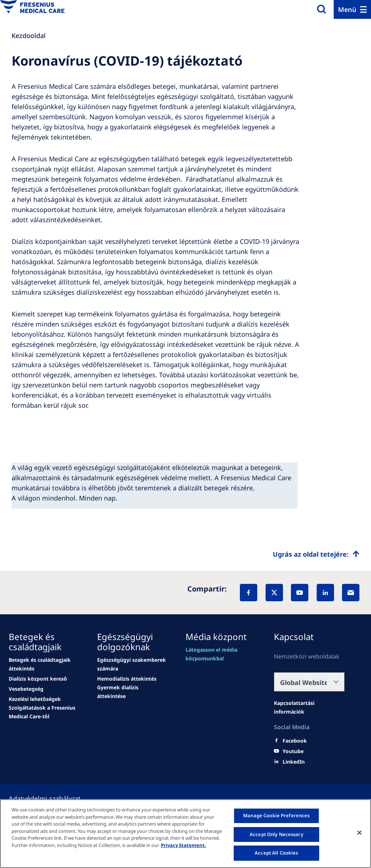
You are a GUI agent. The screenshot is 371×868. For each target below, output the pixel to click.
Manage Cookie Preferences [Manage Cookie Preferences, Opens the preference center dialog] (276, 815)
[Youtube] (293, 751)
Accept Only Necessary (276, 834)
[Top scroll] (316, 554)
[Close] (359, 833)
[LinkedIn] (325, 593)
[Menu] (352, 9)
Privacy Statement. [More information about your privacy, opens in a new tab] (184, 845)
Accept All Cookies (276, 853)
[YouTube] (300, 593)
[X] (274, 593)
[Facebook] (249, 593)
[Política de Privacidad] (53, 798)
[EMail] (351, 593)
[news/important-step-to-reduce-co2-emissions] (38, 679)
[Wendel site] (44, 664)
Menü (347, 9)
